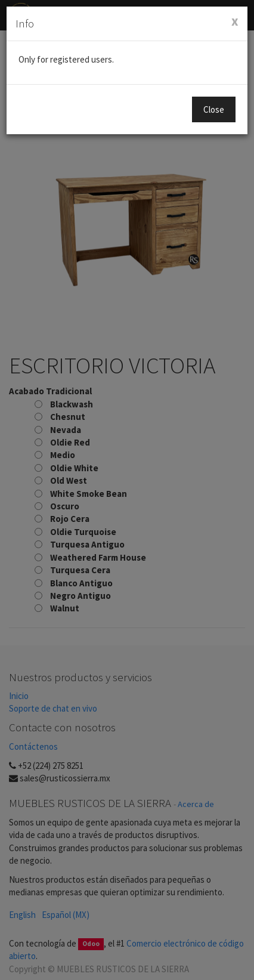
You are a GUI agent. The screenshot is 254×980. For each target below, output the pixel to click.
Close (214, 109)
